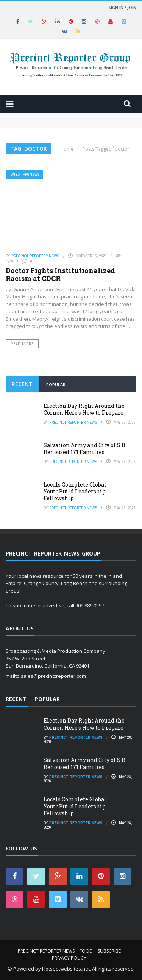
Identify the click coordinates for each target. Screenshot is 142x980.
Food (86, 951)
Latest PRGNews (25, 174)
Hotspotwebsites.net (66, 969)
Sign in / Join (122, 7)
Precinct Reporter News (35, 256)
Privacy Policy (69, 958)
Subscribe (109, 951)
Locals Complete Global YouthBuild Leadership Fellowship (75, 491)
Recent (22, 384)
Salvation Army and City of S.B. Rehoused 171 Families (85, 449)
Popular (56, 385)
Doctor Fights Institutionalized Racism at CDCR (60, 275)
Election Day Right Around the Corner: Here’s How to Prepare (84, 409)
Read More (22, 344)
